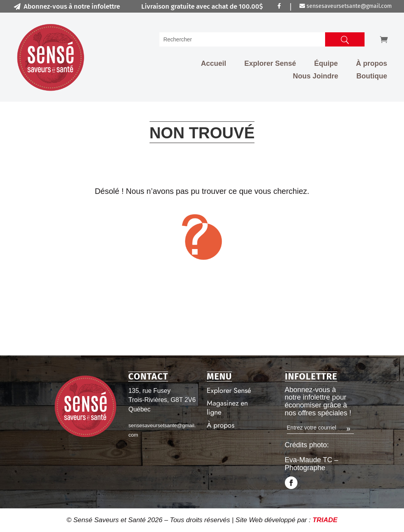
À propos (371, 63)
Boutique (372, 76)
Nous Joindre (315, 76)
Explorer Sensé (270, 63)
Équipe (326, 63)
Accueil (213, 63)
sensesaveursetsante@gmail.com (346, 6)
